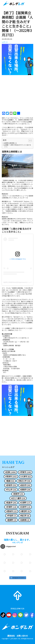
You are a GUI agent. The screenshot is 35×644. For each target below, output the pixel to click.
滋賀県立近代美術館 (8, 351)
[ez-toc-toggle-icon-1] (29, 141)
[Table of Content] (30, 141)
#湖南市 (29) (25, 490)
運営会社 (11, 636)
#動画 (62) (10, 481)
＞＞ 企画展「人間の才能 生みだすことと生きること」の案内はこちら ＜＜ (17, 329)
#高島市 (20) (11, 503)
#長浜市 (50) (25, 485)
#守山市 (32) (11, 490)
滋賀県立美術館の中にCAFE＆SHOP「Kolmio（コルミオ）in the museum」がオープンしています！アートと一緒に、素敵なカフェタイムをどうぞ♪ (17, 222)
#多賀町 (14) (11, 507)
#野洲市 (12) (11, 511)
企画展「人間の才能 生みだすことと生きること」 (18, 146)
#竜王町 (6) (25, 516)
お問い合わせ (22, 636)
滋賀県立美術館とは (10, 143)
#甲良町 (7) (11, 516)
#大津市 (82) (26, 477)
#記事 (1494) (10, 472)
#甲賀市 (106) (25, 472)
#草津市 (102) (11, 477)
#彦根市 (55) (11, 485)
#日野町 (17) (25, 503)
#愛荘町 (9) (25, 511)
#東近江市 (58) (24, 481)
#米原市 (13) (25, 507)
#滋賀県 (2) (25, 520)
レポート (5, 42)
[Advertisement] (17, 93)
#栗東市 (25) (18, 494)
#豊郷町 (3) (11, 520)
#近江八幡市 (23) (18, 498)
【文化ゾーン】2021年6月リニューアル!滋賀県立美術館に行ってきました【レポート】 (17, 197)
